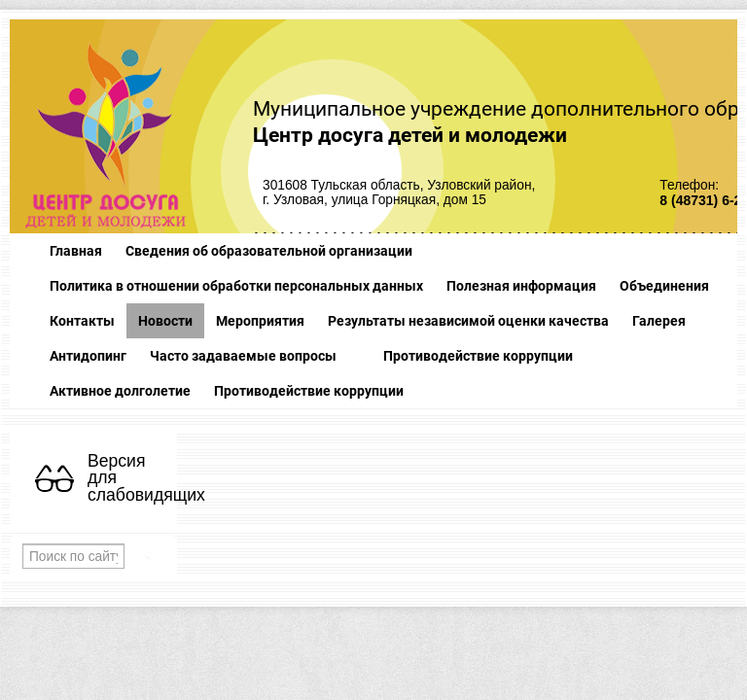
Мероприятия (260, 321)
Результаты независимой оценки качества (468, 321)
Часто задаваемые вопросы (243, 356)
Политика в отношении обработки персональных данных (236, 286)
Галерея (659, 321)
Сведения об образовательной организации (269, 251)
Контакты (82, 321)
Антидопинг (88, 356)
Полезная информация (521, 286)
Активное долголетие (120, 391)
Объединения (664, 286)
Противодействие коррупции (478, 356)
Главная (76, 251)
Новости (165, 321)
